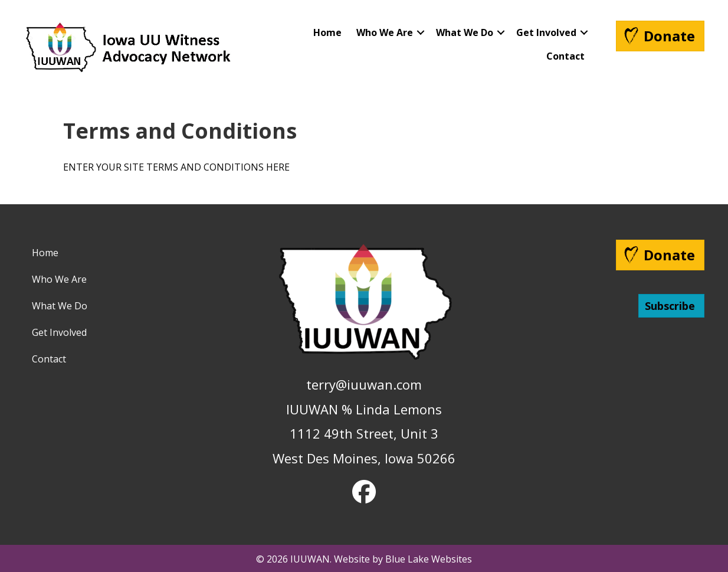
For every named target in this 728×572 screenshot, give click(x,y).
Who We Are (385, 32)
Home (327, 32)
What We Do (465, 32)
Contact (565, 56)
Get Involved (546, 32)
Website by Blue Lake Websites (403, 559)
